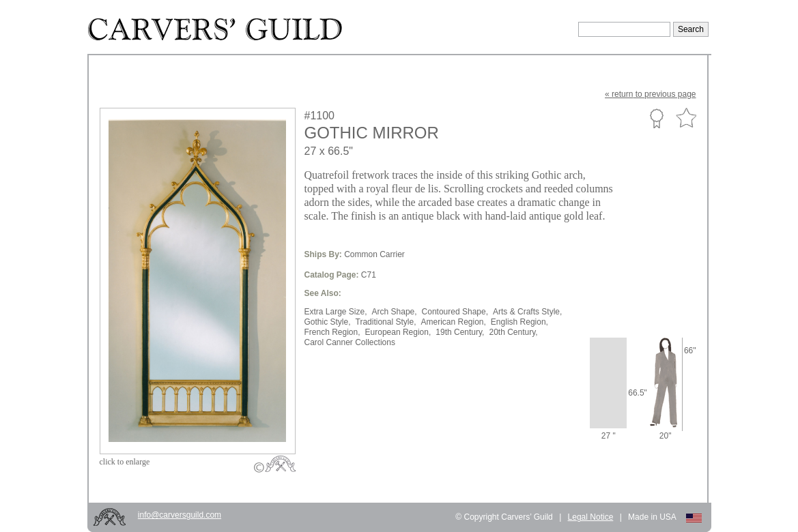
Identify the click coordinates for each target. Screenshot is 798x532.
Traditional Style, (386, 322)
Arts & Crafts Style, (527, 312)
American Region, (453, 322)
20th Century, (513, 332)
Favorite (686, 118)
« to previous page (650, 94)
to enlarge (125, 462)
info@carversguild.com (180, 515)
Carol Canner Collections (350, 342)
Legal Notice (591, 517)
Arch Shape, (395, 312)
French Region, (332, 332)
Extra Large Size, (336, 312)
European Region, (398, 332)
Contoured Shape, (455, 312)
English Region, (519, 322)
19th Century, (460, 332)
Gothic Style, (328, 322)
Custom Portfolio (656, 118)
